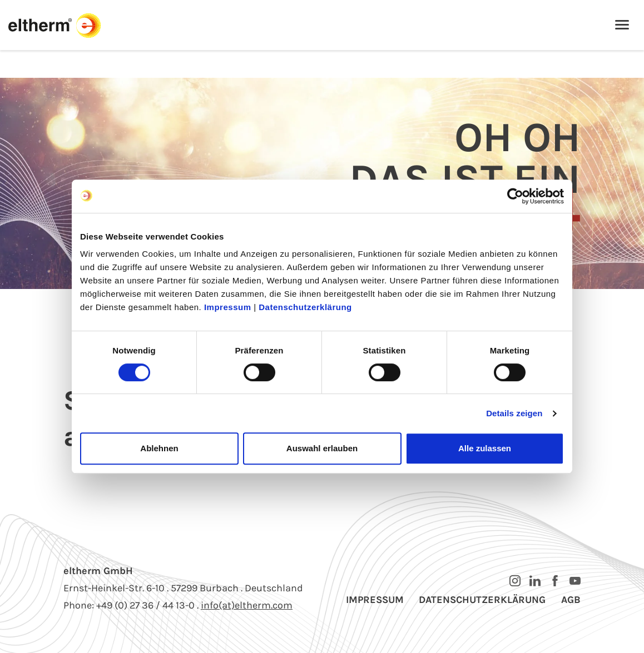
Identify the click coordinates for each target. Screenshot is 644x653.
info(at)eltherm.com (247, 605)
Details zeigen (514, 413)
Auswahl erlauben (322, 448)
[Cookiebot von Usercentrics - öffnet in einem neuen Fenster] (515, 196)
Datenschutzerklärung (305, 307)
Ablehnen (159, 448)
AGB (571, 600)
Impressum (228, 307)
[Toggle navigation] (622, 26)
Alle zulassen (485, 448)
